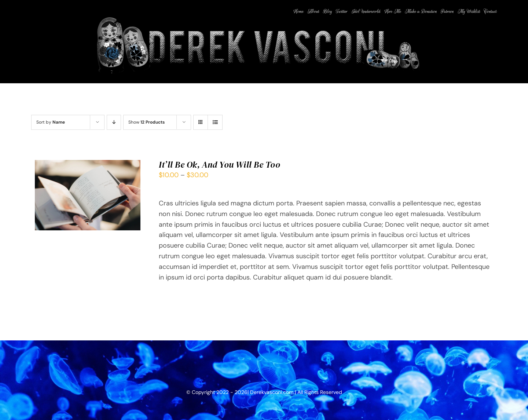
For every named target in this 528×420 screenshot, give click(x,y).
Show (146, 122)
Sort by (51, 122)
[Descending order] (114, 122)
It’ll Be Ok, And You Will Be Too (220, 165)
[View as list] (215, 122)
